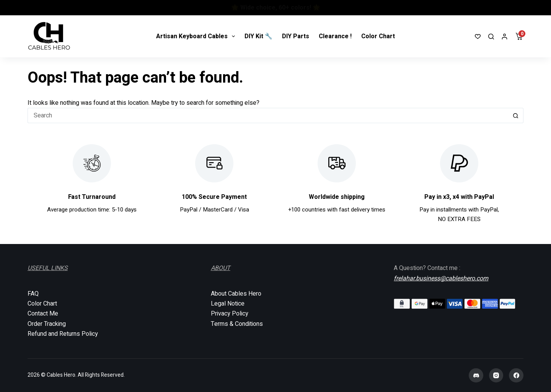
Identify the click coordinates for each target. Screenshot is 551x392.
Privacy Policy (230, 314)
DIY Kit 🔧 (258, 36)
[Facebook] (516, 376)
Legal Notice (228, 304)
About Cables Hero (236, 294)
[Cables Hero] (49, 36)
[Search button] (516, 115)
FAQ (33, 294)
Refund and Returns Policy (63, 334)
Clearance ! (335, 36)
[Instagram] (496, 376)
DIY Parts (296, 36)
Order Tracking (47, 324)
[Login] (505, 37)
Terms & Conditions (237, 324)
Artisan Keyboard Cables (197, 36)
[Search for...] (268, 115)
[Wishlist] (478, 37)
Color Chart (378, 36)
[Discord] (476, 376)
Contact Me (43, 314)
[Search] (491, 37)
